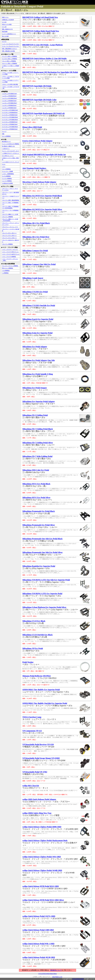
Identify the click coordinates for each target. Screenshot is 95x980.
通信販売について (56, 970)
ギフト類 (4, 27)
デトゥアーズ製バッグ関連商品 (10, 56)
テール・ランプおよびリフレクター (11, 46)
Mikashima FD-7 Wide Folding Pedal (37, 456)
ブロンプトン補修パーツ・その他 (10, 214)
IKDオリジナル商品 (7, 24)
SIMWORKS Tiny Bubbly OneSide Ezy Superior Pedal (45, 703)
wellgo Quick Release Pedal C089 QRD (38, 930)
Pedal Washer (28, 662)
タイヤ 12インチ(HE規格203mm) (10, 129)
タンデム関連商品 (6, 176)
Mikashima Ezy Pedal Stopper (35, 388)
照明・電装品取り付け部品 (8, 51)
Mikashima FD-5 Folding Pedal (35, 415)
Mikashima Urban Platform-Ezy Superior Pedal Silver (44, 607)
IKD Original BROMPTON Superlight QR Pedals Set (44, 155)
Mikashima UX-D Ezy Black (34, 621)
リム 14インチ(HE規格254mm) (9, 108)
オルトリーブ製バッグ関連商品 (10, 63)
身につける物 (5, 36)
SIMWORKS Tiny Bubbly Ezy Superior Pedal (41, 690)
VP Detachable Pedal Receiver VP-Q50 (38, 744)
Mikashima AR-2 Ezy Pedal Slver (36, 237)
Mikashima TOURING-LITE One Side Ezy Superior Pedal (46, 580)
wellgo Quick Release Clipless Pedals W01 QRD (42, 857)
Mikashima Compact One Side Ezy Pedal (39, 264)
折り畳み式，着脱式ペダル (8, 146)
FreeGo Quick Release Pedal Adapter (37, 141)
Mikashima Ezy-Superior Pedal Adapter (39, 401)
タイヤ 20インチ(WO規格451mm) (10, 110)
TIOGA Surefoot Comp (32, 717)
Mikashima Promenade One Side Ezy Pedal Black (42, 539)
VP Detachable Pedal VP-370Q (35, 772)
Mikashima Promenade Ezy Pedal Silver (39, 525)
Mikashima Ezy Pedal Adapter (35, 347)
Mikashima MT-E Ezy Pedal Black (36, 484)
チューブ (4, 131)
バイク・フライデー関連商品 (9, 257)
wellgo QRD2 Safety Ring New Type (37, 813)
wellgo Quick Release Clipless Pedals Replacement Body (45, 840)
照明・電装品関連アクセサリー (10, 49)
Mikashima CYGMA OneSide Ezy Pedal (39, 305)
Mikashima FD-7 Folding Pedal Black (38, 429)
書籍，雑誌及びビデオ (7, 29)
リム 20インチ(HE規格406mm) (9, 96)
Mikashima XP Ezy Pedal (33, 648)
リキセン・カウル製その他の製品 (10, 84)
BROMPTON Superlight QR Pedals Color (39, 100)
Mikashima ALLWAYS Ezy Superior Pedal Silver (42, 209)
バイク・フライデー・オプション (10, 249)
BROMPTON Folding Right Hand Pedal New (41, 31)
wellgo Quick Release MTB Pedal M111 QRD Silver (43, 900)
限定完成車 (5, 31)
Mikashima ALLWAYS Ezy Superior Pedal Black (42, 196)
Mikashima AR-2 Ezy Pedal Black (36, 223)
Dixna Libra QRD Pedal (32, 127)
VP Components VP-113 (32, 731)
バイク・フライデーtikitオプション (10, 252)
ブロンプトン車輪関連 (7, 217)
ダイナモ (4, 42)
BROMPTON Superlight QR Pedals (37, 86)
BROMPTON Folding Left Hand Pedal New (40, 17)
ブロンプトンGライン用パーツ (9, 238)
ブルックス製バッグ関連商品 (9, 61)
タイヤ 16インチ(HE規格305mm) (10, 122)
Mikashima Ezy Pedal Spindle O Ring (38, 374)
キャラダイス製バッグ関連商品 (10, 59)
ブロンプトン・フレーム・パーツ (10, 227)
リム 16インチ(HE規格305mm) (9, 105)
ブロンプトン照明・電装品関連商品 (11, 200)
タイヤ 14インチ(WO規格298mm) (10, 127)
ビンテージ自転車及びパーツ (9, 34)
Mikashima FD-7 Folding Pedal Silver (38, 443)
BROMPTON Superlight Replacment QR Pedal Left (43, 113)
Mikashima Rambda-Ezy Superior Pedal (39, 566)
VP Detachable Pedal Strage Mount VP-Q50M (41, 758)
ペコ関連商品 (5, 273)
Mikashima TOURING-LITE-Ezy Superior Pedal (42, 594)
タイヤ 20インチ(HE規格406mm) (10, 112)
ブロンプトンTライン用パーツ (9, 235)
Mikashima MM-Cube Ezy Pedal (36, 470)
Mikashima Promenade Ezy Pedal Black (39, 511)
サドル (4, 164)
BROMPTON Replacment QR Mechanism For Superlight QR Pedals (50, 72)
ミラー (4, 167)
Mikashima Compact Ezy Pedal (35, 251)
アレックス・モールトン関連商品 (10, 266)
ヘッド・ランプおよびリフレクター (11, 44)
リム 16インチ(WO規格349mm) (9, 103)
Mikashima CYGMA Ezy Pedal (35, 292)
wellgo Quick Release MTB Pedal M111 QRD (41, 886)
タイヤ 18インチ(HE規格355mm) (10, 115)
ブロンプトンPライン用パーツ (9, 233)
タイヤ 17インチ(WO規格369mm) (10, 117)
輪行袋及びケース (6, 141)
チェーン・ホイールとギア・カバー (11, 151)
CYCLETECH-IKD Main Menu (47, 974)
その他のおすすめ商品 (7, 183)
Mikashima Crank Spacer (33, 278)
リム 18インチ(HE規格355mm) (9, 101)
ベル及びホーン (6, 149)
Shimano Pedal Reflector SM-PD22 (37, 676)
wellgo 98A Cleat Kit (31, 786)
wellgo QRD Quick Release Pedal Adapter (39, 799)
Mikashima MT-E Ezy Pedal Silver (36, 498)
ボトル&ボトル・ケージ (8, 156)
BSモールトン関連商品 (8, 268)
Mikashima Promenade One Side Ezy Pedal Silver (42, 552)
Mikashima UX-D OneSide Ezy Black (37, 635)
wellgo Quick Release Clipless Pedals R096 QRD (42, 827)
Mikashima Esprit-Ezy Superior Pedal (38, 319)
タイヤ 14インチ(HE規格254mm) (10, 124)
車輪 (3, 134)
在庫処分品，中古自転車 (8, 20)
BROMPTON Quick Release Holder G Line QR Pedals (44, 58)
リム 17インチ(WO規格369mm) (9, 98)
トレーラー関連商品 (7, 181)
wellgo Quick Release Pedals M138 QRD (39, 957)
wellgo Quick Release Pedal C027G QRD (39, 916)
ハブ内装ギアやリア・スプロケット (11, 153)
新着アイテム (5, 17)
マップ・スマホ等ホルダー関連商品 (11, 144)
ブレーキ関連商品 (6, 169)
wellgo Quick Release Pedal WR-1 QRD (38, 944)
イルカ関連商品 (6, 270)
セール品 (4, 22)
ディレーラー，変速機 (7, 171)
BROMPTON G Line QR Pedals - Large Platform (42, 45)
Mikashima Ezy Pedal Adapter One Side (39, 360)
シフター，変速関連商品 (8, 174)
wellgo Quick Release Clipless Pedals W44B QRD (42, 870)
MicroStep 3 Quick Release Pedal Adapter (39, 182)
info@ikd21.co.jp (57, 977)
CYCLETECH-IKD (78, 979)
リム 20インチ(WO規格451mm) (9, 94)
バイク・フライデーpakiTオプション (11, 254)
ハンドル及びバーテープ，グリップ (11, 162)
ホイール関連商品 (6, 136)
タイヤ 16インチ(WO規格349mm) (10, 120)
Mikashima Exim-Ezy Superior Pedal (37, 333)
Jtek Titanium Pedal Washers (34, 168)
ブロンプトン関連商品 (7, 244)
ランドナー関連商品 (7, 178)
